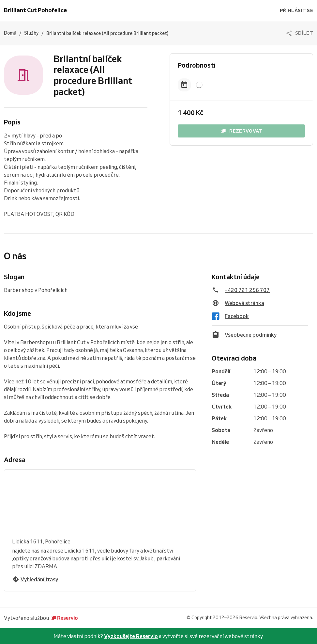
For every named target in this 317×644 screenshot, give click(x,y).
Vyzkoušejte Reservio (131, 636)
